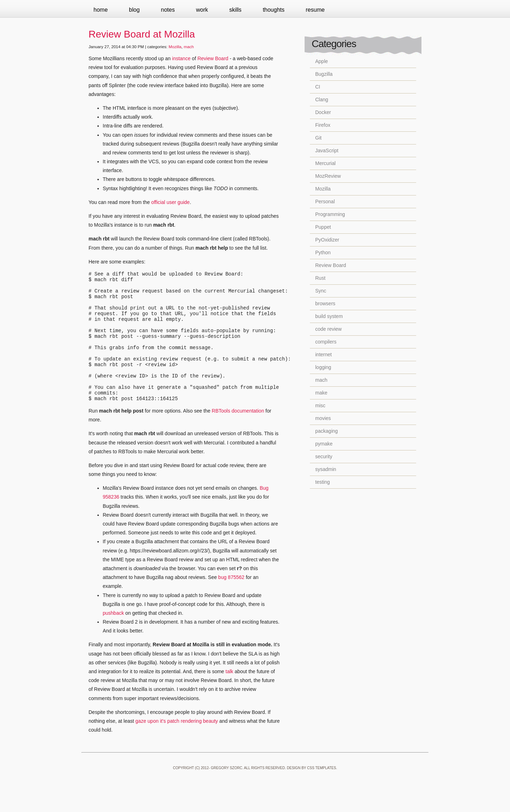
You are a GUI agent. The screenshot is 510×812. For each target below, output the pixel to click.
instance (181, 58)
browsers (325, 303)
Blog (134, 10)
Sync (321, 291)
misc (320, 405)
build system (329, 316)
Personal (325, 201)
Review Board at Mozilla (142, 34)
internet (324, 354)
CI (318, 87)
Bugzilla (324, 74)
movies (323, 418)
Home (101, 10)
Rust (320, 278)
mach (189, 47)
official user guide (171, 202)
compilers (326, 342)
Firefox (323, 125)
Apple (322, 61)
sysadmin (326, 469)
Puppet (323, 227)
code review (328, 329)
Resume (315, 10)
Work (202, 10)
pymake (324, 444)
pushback (113, 637)
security (324, 456)
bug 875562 (231, 602)
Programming (330, 214)
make (321, 393)
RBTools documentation (238, 435)
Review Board (213, 58)
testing (322, 482)
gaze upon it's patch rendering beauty (177, 745)
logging (323, 367)
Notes (168, 10)
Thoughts (274, 10)
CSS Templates (322, 792)
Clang (322, 100)
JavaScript (327, 151)
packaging (327, 431)
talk (229, 696)
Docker (323, 112)
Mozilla (175, 47)
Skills (235, 10)
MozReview (328, 176)
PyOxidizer (327, 240)
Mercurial (325, 163)
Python (323, 252)
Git (318, 138)
